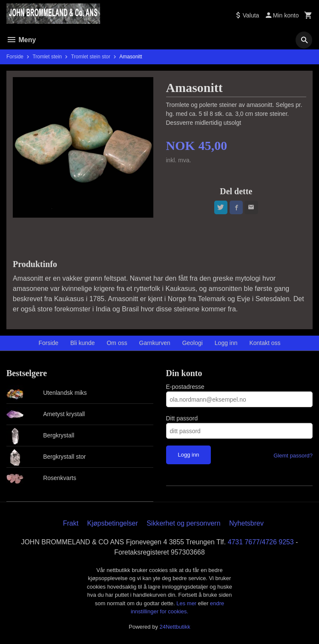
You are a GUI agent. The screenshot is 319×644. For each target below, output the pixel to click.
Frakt (71, 523)
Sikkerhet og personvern (183, 523)
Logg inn (226, 343)
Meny (21, 40)
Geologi (193, 343)
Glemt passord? (293, 456)
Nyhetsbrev (246, 523)
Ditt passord (182, 418)
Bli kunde (83, 343)
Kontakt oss (265, 343)
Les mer (187, 603)
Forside (15, 57)
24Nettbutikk (175, 627)
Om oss (117, 343)
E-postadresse (185, 387)
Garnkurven (155, 343)
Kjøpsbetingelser (113, 523)
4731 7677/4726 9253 (261, 542)
